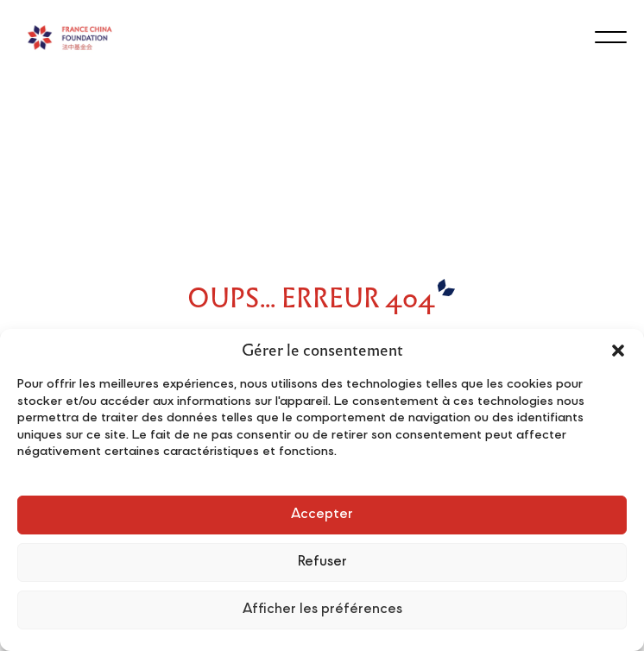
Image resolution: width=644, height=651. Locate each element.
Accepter (322, 515)
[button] (618, 351)
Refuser (322, 563)
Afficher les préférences (322, 610)
